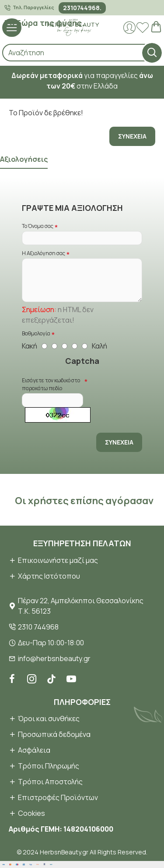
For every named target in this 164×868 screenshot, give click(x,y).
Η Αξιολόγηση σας (44, 253)
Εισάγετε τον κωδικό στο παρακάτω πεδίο (51, 384)
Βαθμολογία (36, 333)
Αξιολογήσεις (24, 159)
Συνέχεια (132, 136)
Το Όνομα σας (38, 226)
